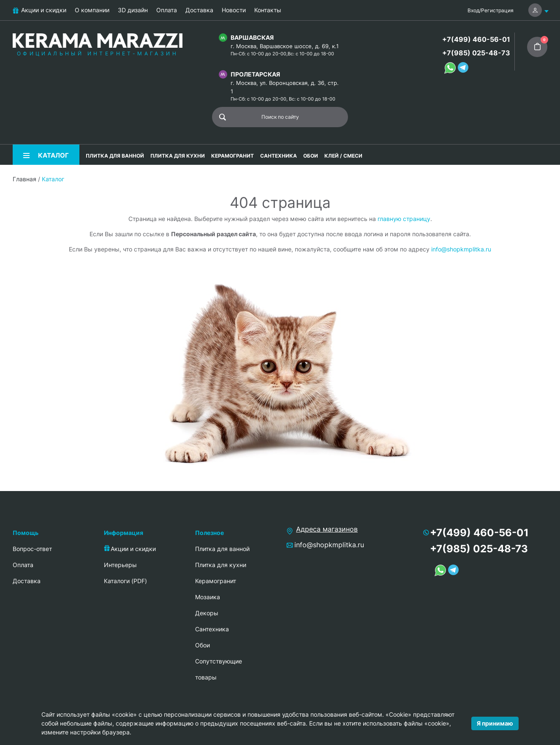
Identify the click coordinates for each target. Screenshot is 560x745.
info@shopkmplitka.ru (461, 249)
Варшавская (252, 37)
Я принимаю (495, 723)
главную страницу (404, 219)
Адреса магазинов (327, 529)
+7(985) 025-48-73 (476, 53)
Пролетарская (255, 74)
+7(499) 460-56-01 (476, 39)
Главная (24, 179)
